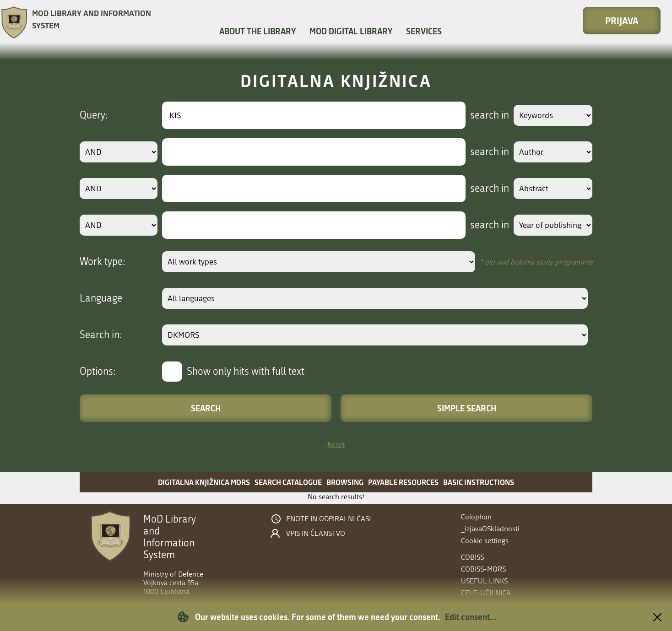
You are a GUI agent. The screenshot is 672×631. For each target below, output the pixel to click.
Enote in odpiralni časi (328, 519)
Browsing (345, 482)
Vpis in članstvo (316, 534)
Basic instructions (479, 482)
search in (481, 115)
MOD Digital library (351, 31)
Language (101, 298)
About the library (257, 31)
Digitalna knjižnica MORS (204, 482)
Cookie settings (485, 541)
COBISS (472, 557)
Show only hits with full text (246, 372)
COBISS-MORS (483, 569)
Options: (98, 372)
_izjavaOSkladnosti (490, 529)
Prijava (622, 21)
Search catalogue (288, 482)
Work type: (103, 262)
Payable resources (403, 482)
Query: (94, 115)
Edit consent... (471, 617)
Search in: (101, 335)
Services (424, 31)
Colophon (476, 517)
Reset (336, 445)
